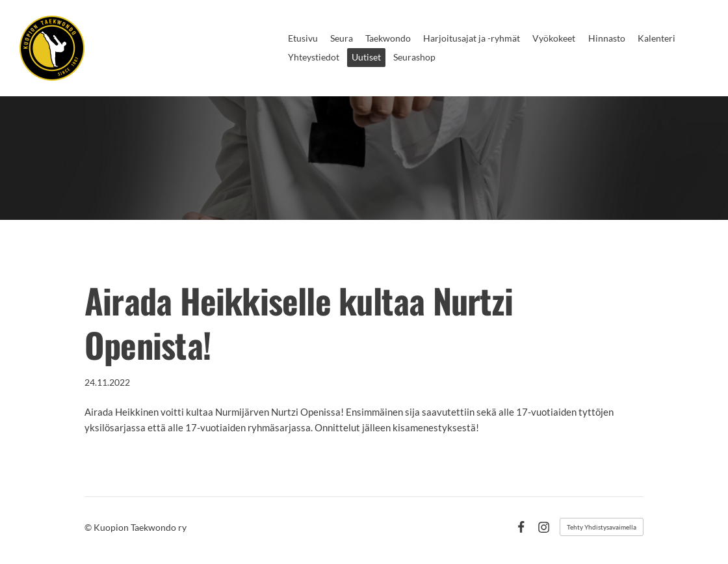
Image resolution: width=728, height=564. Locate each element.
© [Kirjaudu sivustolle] (89, 527)
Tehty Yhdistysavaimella (602, 527)
